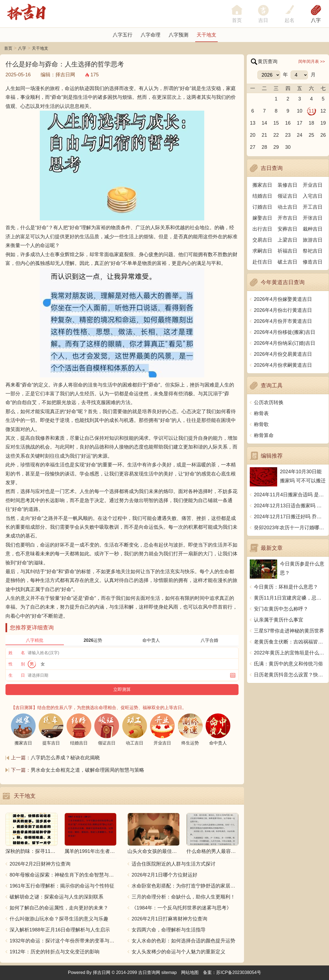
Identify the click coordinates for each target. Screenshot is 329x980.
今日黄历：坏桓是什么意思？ (286, 587)
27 (253, 147)
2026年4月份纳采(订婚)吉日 (285, 343)
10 (300, 111)
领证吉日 (288, 196)
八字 (316, 20)
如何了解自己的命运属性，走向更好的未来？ (59, 908)
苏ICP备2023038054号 (239, 972)
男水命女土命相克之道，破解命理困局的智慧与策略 (87, 770)
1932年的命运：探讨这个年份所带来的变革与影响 (63, 941)
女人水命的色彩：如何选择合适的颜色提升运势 (183, 941)
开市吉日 (288, 218)
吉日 (263, 20)
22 (276, 135)
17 (300, 123)
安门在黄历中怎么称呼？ (281, 609)
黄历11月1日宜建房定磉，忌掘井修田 (290, 598)
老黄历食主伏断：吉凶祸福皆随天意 (290, 642)
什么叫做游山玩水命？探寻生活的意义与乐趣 (59, 919)
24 (300, 135)
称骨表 (261, 413)
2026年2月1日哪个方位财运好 (164, 875)
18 (311, 123)
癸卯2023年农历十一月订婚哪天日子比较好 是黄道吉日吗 (290, 528)
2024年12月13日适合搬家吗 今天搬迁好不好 (290, 506)
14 (264, 123)
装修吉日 (288, 185)
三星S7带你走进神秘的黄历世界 (289, 631)
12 (323, 111)
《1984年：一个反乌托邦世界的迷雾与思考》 (181, 908)
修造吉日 (313, 262)
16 (288, 123)
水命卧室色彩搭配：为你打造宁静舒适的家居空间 (185, 886)
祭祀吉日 (313, 251)
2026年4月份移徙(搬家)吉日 (285, 332)
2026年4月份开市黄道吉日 (283, 321)
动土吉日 (288, 207)
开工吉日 (313, 207)
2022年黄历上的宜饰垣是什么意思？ (290, 653)
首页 (8, 48)
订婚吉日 (262, 207)
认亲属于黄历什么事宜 (279, 620)
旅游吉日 (313, 240)
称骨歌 (261, 424)
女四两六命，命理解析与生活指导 (169, 930)
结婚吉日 (262, 196)
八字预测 (178, 35)
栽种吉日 (313, 229)
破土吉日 (288, 262)
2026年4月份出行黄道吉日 (283, 310)
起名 (290, 20)
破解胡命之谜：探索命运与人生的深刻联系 (56, 897)
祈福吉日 (288, 251)
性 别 (17, 664)
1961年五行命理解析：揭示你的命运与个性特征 (62, 886)
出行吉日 (262, 229)
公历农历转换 (269, 402)
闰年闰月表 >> (312, 61)
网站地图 (190, 972)
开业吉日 (313, 185)
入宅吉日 (313, 196)
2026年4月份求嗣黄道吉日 (283, 365)
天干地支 (206, 35)
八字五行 (123, 35)
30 (288, 147)
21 (264, 135)
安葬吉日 (288, 229)
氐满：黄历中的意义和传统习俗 (288, 664)
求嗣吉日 (262, 251)
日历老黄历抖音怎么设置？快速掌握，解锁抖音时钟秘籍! (290, 675)
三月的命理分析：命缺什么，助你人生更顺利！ (183, 897)
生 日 (17, 675)
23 (288, 135)
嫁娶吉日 (262, 218)
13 (253, 123)
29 (276, 147)
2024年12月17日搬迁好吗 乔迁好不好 (290, 517)
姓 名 (17, 653)
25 (311, 135)
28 (264, 147)
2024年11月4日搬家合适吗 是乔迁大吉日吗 (290, 495)
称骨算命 (264, 435)
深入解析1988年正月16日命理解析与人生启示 (60, 930)
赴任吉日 (262, 262)
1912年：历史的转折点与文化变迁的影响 (55, 952)
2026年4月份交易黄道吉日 (283, 354)
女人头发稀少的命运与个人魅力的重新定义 (178, 952)
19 (323, 123)
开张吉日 (313, 218)
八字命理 (151, 35)
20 (253, 135)
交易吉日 (262, 240)
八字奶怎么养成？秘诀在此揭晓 (65, 758)
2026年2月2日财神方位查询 (40, 864)
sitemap (169, 972)
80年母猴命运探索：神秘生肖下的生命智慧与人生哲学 (63, 875)
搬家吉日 (262, 185)
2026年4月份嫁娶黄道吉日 (283, 299)
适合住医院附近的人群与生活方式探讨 (174, 864)
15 (276, 123)
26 (323, 135)
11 (311, 111)
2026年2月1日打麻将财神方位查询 (169, 919)
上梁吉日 (288, 240)
